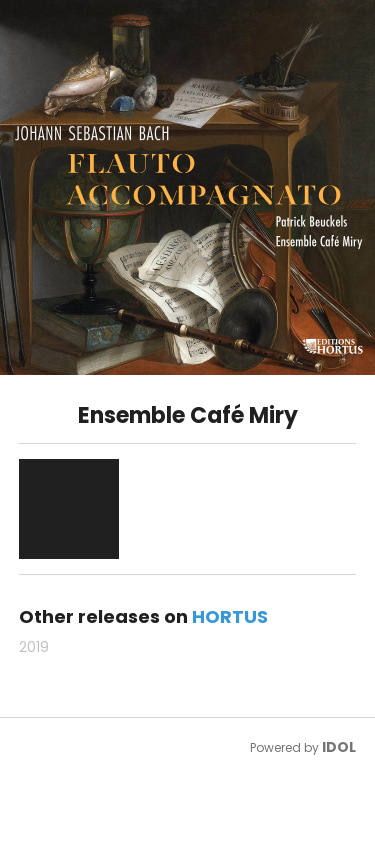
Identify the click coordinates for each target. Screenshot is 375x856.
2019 (34, 647)
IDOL (339, 747)
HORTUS (230, 616)
